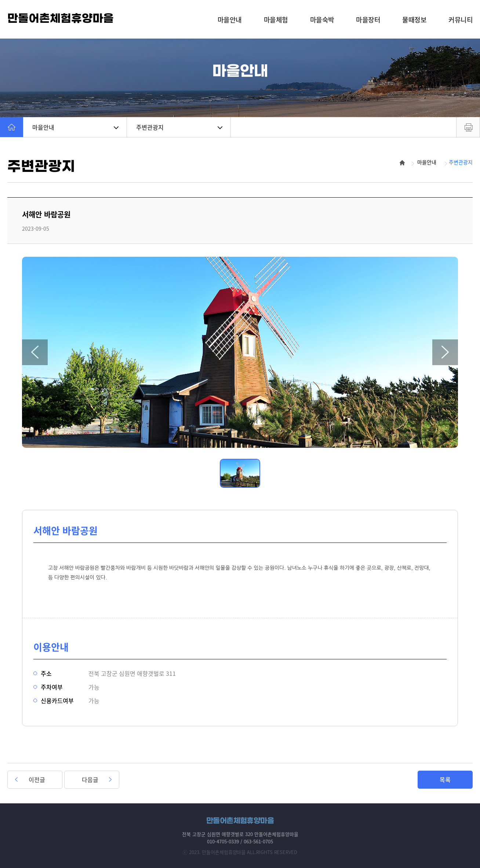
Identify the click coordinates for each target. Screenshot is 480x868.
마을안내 (75, 127)
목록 (445, 779)
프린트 (468, 127)
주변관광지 (179, 127)
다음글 (90, 779)
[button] (35, 352)
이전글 (37, 779)
